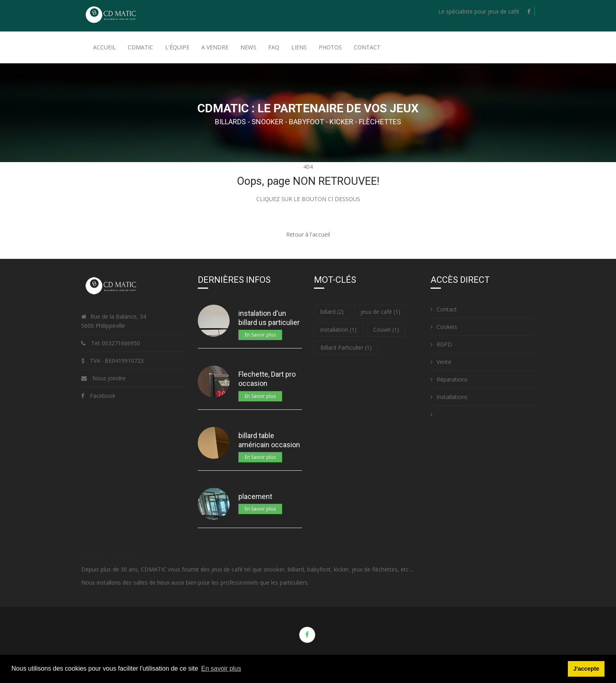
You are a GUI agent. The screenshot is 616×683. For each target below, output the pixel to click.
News (248, 47)
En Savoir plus (260, 335)
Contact (367, 47)
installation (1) (338, 330)
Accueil (104, 47)
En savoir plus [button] (221, 668)
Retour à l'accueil (308, 234)
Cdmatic (140, 47)
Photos (330, 47)
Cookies (444, 327)
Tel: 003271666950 (115, 343)
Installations (449, 397)
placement (255, 496)
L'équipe (177, 47)
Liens (299, 47)
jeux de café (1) (380, 312)
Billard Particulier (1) (346, 347)
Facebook (103, 396)
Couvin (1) (386, 330)
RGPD (441, 344)
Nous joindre (109, 378)
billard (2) (332, 312)
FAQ (274, 47)
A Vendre (215, 47)
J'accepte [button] (586, 669)
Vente (441, 362)
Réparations (449, 379)
